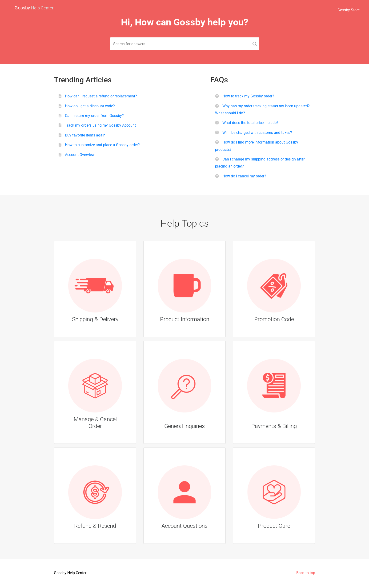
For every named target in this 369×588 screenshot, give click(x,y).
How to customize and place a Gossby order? (102, 145)
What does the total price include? (250, 123)
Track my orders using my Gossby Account (100, 125)
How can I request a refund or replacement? (101, 96)
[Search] (255, 44)
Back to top (306, 573)
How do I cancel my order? (244, 176)
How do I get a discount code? (90, 106)
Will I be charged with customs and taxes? (257, 133)
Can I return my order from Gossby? (94, 116)
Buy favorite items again (85, 135)
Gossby (34, 8)
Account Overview (80, 155)
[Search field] (185, 44)
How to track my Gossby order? (248, 96)
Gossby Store (349, 10)
